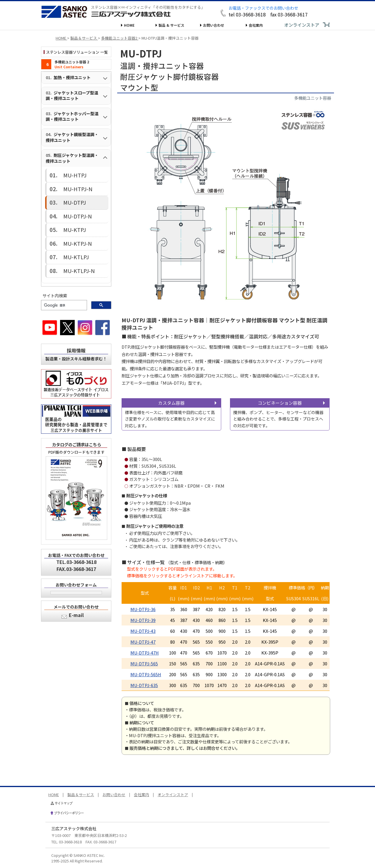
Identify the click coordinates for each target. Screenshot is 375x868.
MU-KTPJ (65, 212)
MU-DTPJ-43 (143, 631)
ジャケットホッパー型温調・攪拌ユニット (72, 116)
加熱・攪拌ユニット (72, 77)
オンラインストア (302, 25)
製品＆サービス (81, 795)
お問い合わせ (214, 25)
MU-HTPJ (66, 173)
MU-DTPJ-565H (146, 674)
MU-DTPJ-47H (145, 653)
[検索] (63, 273)
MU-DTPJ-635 (144, 685)
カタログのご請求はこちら (76, 412)
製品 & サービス (171, 25)
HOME (129, 25)
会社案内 (256, 25)
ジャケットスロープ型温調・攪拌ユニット (72, 96)
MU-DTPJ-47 (143, 642)
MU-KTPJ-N (67, 221)
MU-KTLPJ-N (68, 240)
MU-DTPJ (66, 193)
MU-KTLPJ (66, 231)
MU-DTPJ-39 (143, 620)
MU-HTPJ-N (67, 183)
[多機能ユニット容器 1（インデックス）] (76, 64)
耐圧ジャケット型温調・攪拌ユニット (72, 158)
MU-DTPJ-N (67, 202)
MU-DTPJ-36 (143, 609)
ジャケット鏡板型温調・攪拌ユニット (72, 137)
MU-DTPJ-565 (144, 663)
